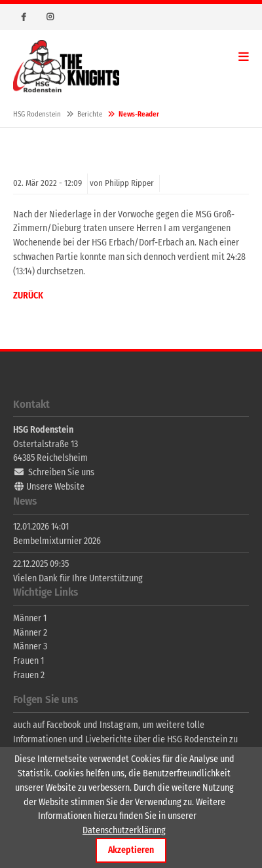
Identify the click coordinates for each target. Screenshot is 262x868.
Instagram (50, 17)
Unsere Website (55, 487)
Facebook (24, 17)
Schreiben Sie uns (61, 472)
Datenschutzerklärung (124, 830)
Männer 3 (30, 646)
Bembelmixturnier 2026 (57, 541)
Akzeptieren (131, 850)
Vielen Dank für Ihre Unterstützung (78, 578)
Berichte (90, 114)
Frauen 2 (29, 675)
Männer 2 (30, 633)
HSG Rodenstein (66, 66)
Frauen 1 (28, 661)
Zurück (28, 296)
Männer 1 (30, 618)
